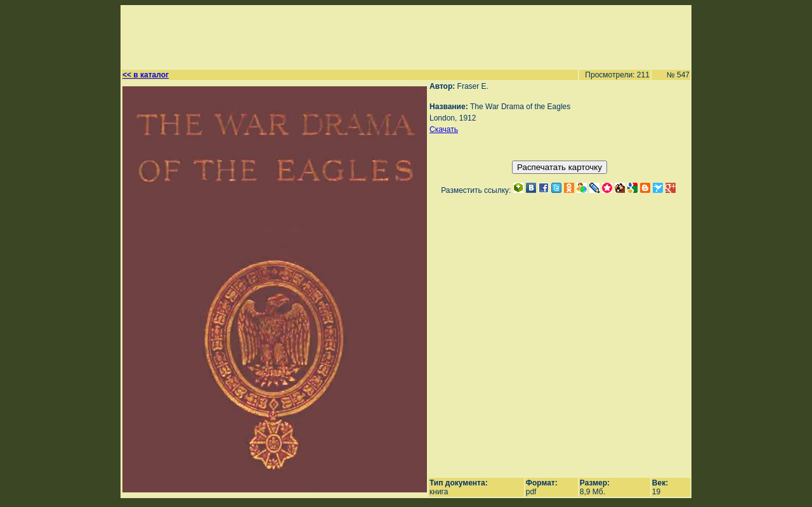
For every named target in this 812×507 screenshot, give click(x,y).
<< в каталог (146, 75)
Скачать (444, 129)
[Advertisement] (400, 36)
